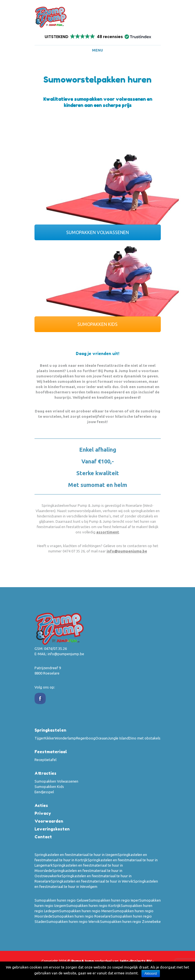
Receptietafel (45, 760)
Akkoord (151, 974)
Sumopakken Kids (49, 787)
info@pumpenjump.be (127, 551)
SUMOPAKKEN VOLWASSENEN (97, 232)
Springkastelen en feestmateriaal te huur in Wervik (92, 881)
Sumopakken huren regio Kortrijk (93, 906)
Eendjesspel (44, 792)
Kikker (50, 738)
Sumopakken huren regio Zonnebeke (130, 921)
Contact (43, 837)
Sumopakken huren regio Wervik (73, 921)
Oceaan (102, 738)
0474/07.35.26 (55, 648)
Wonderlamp (65, 738)
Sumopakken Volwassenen (56, 781)
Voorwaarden (49, 821)
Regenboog (86, 738)
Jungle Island (118, 738)
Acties (41, 805)
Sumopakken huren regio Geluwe (62, 900)
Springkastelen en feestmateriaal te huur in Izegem (76, 855)
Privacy (43, 813)
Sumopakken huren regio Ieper (114, 900)
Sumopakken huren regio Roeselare (81, 916)
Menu (97, 50)
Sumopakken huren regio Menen (86, 911)
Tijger (39, 738)
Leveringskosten (52, 829)
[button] (97, 37)
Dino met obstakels (145, 738)
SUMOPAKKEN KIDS (97, 324)
